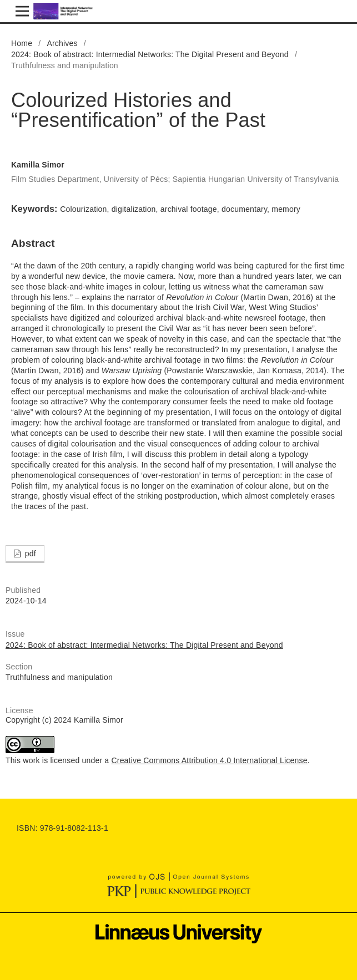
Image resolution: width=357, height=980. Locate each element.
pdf (29, 554)
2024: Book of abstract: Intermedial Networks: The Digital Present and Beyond (150, 54)
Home (22, 43)
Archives (62, 43)
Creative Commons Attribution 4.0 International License (209, 760)
